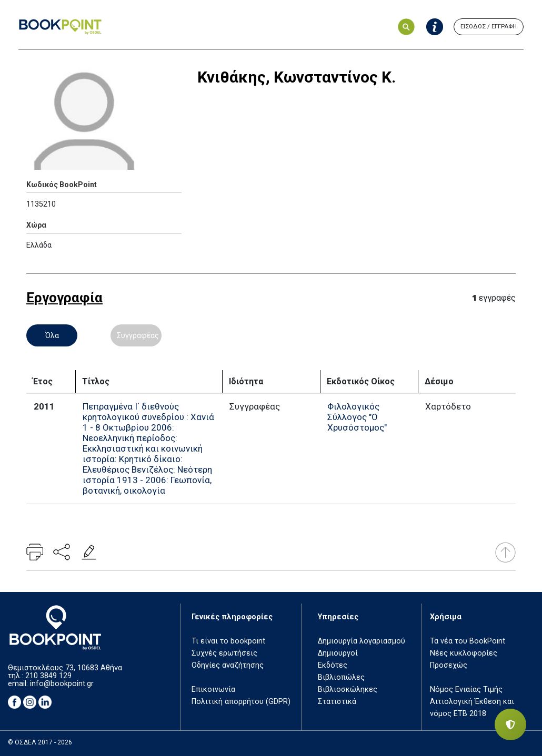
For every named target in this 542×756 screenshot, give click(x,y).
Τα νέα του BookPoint (468, 641)
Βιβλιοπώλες (341, 677)
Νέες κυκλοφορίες (464, 653)
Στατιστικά (337, 702)
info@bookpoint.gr (62, 684)
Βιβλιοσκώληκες (348, 689)
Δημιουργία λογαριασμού (362, 641)
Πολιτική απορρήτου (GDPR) (241, 702)
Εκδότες (333, 665)
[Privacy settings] (510, 724)
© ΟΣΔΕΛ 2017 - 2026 (40, 742)
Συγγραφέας (138, 335)
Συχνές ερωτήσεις (224, 653)
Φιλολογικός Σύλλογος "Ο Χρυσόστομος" (357, 417)
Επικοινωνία (213, 689)
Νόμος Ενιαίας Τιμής (466, 689)
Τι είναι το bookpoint (228, 641)
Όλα (52, 335)
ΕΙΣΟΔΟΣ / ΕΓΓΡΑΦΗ (489, 27)
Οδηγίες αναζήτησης (228, 665)
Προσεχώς (449, 665)
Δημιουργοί (338, 653)
